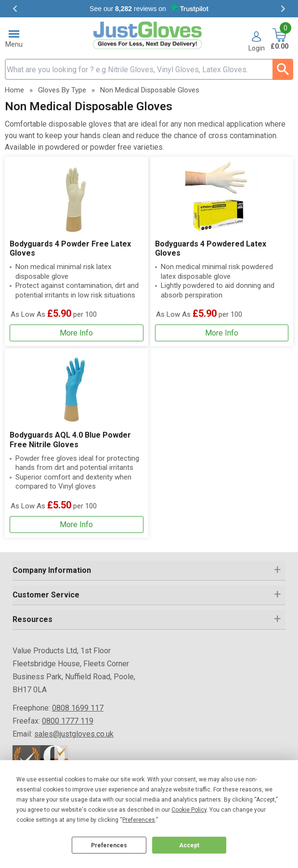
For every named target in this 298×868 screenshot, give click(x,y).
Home (14, 90)
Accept (189, 845)
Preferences (109, 845)
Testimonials (149, 9)
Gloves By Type (62, 90)
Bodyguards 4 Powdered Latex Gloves (211, 248)
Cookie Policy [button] (189, 810)
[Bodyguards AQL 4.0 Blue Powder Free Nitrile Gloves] (77, 443)
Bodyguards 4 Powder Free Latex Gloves (70, 248)
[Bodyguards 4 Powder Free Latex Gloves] (77, 252)
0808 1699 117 (78, 708)
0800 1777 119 (68, 721)
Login (257, 48)
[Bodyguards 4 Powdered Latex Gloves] (222, 252)
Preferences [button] (139, 820)
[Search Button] (283, 69)
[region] (77, 198)
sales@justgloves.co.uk (74, 734)
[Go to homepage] (149, 35)
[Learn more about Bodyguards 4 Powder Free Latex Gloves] (77, 333)
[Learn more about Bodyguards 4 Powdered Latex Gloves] (222, 333)
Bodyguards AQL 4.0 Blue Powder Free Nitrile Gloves (70, 440)
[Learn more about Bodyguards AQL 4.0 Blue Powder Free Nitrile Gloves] (77, 525)
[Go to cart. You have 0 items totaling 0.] (279, 40)
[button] (257, 41)
